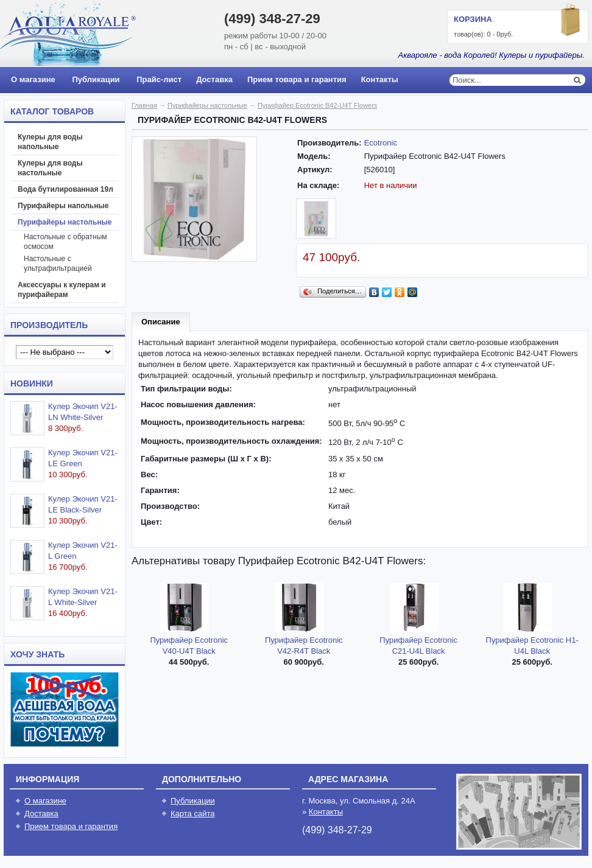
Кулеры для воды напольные (50, 142)
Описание (161, 322)
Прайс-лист (159, 79)
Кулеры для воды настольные (50, 168)
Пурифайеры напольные (63, 206)
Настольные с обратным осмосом (65, 242)
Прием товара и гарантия (297, 79)
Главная (144, 105)
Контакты (380, 79)
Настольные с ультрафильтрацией (58, 264)
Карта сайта (192, 814)
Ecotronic (381, 143)
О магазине (33, 79)
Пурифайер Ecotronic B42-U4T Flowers (317, 105)
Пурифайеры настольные (65, 222)
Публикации (96, 79)
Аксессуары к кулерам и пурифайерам (62, 290)
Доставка (214, 79)
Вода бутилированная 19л (65, 189)
